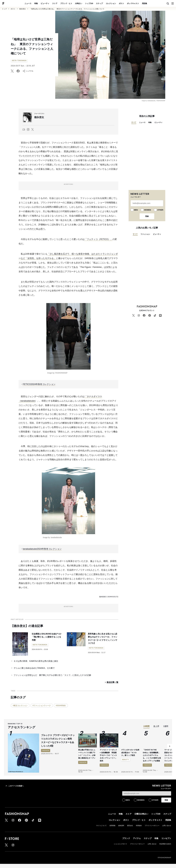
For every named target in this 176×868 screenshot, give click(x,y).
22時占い (79, 3)
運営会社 (130, 826)
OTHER (160, 210)
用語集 (144, 3)
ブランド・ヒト (66, 3)
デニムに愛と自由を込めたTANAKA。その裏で (34, 668)
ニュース (28, 3)
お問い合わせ (167, 826)
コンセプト (166, 838)
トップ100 (89, 3)
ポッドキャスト (133, 3)
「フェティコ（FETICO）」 (99, 239)
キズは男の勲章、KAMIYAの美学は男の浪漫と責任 (36, 661)
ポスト (121, 3)
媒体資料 (121, 826)
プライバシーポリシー (152, 826)
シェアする (28, 71)
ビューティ (45, 3)
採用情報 (112, 826)
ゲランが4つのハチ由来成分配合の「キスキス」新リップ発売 (130, 753)
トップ (4, 9)
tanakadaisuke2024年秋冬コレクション (42, 549)
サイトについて (101, 826)
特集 (36, 3)
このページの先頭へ (14, 786)
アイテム (137, 838)
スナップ (99, 3)
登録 (147, 216)
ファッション (145, 234)
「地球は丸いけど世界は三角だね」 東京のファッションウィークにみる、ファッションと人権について (67, 9)
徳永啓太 (22, 9)
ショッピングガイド (121, 844)
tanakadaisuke (28, 401)
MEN (136, 210)
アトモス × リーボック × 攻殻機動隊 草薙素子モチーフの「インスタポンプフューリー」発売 (108, 755)
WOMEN (147, 210)
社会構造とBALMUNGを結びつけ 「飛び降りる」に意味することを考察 (48, 637)
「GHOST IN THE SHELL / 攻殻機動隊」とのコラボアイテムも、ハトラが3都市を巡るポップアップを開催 (152, 755)
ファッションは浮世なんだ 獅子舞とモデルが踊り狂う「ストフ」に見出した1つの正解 (52, 675)
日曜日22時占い (141, 814)
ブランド (126, 838)
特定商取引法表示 (165, 844)
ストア (55, 3)
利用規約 (139, 826)
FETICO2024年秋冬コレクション (39, 384)
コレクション (111, 3)
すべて (134, 122)
